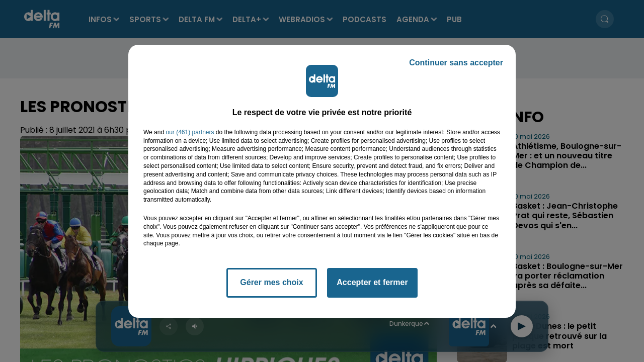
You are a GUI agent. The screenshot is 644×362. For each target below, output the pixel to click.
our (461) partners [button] (190, 132)
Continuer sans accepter (456, 63)
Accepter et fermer (372, 282)
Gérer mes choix (271, 282)
